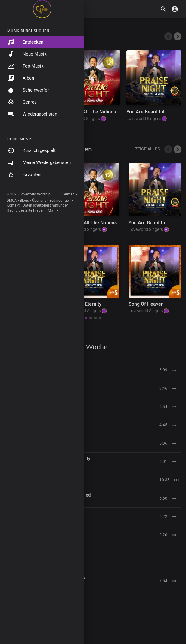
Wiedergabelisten (32, 114)
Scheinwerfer (28, 90)
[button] (178, 149)
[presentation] (168, 36)
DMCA (12, 201)
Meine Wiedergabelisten (39, 162)
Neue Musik (27, 54)
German (68, 194)
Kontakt (13, 205)
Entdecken (25, 42)
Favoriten (24, 174)
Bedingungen (60, 201)
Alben (21, 78)
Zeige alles (147, 149)
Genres (22, 102)
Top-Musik (25, 66)
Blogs (24, 201)
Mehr (52, 211)
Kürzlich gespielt (31, 150)
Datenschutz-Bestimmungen (46, 205)
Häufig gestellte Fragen (26, 210)
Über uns (39, 201)
